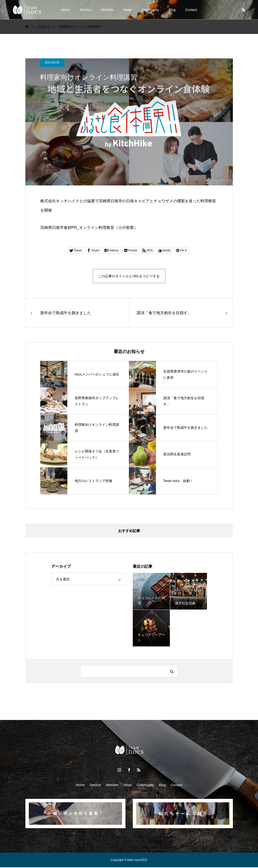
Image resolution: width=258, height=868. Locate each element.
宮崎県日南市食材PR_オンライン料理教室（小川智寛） (89, 228)
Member (107, 10)
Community (150, 10)
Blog (172, 10)
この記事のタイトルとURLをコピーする (129, 276)
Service (86, 10)
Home (66, 10)
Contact (191, 10)
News (128, 10)
